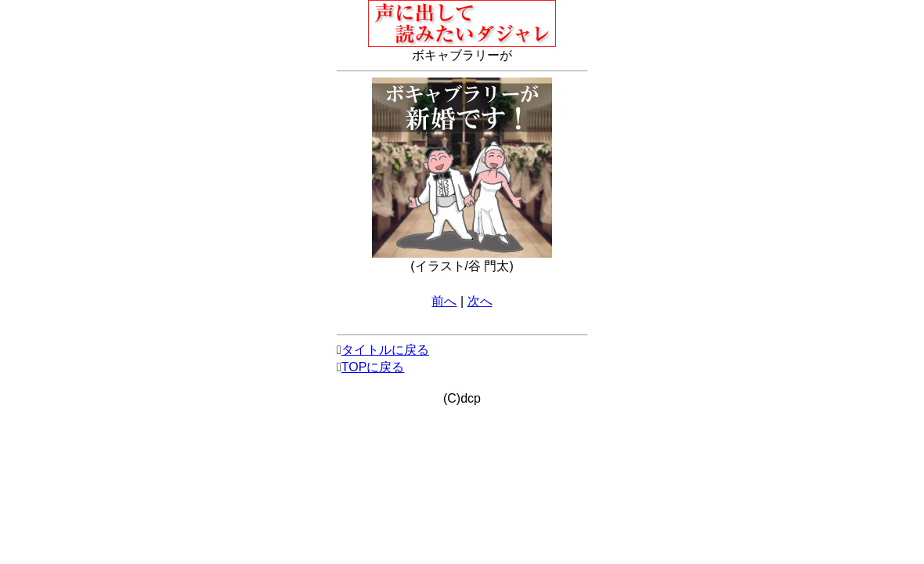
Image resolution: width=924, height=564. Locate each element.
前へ (444, 301)
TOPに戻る (373, 367)
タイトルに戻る (385, 350)
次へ (480, 301)
